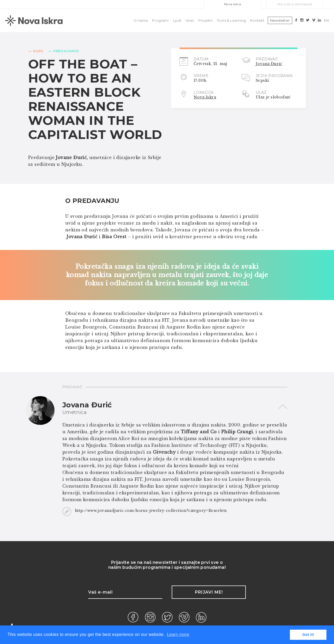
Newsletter (280, 20)
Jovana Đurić (269, 64)
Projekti (205, 20)
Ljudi (177, 20)
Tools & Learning (231, 20)
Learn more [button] (178, 634)
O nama (141, 20)
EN (326, 20)
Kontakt (257, 20)
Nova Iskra (232, 4)
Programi (160, 20)
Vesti (190, 20)
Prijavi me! (209, 592)
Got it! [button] (308, 635)
